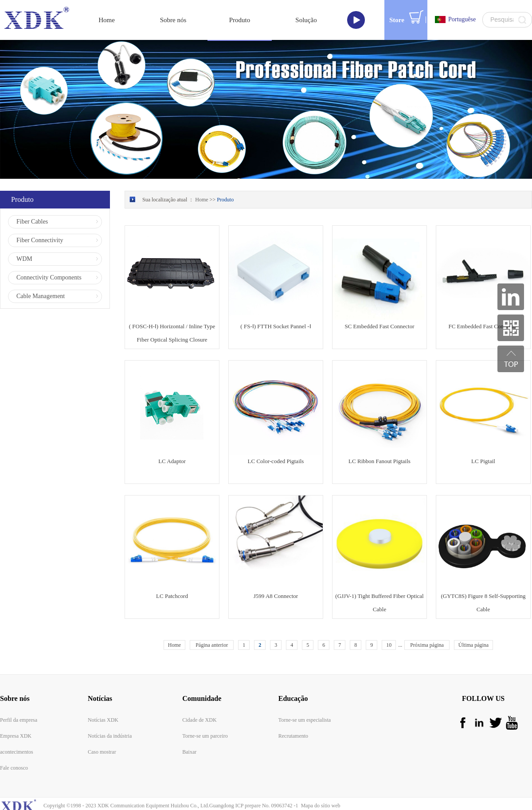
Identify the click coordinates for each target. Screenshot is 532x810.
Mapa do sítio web (319, 806)
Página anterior (212, 645)
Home (107, 20)
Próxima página (427, 645)
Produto (225, 200)
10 (389, 645)
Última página (473, 645)
